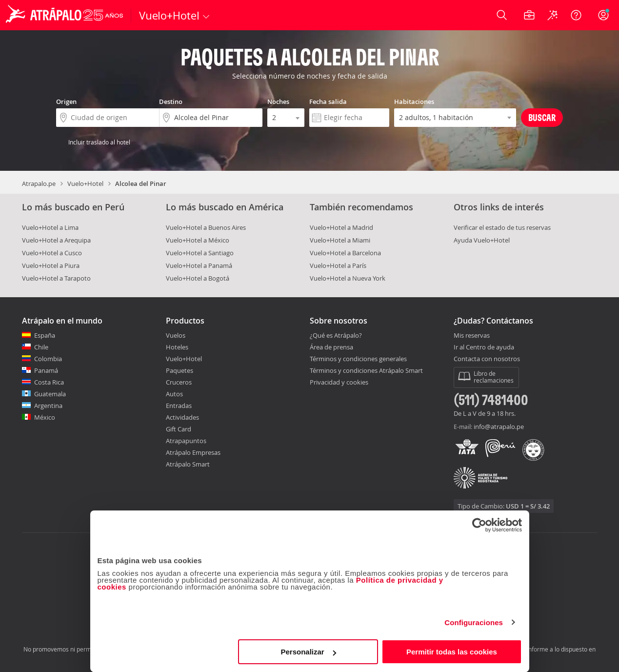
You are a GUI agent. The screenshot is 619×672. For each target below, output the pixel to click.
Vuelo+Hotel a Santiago (200, 253)
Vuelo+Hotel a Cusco (52, 253)
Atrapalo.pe (39, 183)
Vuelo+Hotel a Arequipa (56, 240)
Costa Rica (49, 382)
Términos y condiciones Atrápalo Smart (366, 370)
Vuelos (176, 335)
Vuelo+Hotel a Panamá (199, 265)
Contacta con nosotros (487, 359)
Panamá (46, 370)
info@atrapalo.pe (499, 427)
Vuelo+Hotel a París (338, 265)
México (45, 417)
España (45, 335)
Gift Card (179, 429)
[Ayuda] (576, 15)
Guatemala (50, 394)
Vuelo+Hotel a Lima (50, 227)
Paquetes (180, 370)
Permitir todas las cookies (452, 652)
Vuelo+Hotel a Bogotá (198, 278)
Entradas (179, 406)
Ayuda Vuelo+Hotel (482, 240)
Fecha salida (328, 102)
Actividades (182, 417)
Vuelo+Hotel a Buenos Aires (206, 227)
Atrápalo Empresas (193, 452)
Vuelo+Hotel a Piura (51, 265)
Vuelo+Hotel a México (198, 240)
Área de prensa (331, 347)
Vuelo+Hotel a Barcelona (345, 253)
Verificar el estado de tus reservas (502, 227)
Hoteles (177, 347)
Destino (171, 102)
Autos (174, 394)
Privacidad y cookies (339, 382)
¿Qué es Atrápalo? (336, 335)
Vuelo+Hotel (85, 183)
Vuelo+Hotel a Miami (340, 240)
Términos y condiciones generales (358, 359)
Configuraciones (474, 622)
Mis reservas (472, 336)
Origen (66, 102)
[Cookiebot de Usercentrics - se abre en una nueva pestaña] (479, 525)
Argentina (48, 406)
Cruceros (179, 382)
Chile (41, 347)
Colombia (48, 359)
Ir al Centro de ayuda (484, 347)
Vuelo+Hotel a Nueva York (348, 278)
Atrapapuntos (186, 441)
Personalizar (309, 652)
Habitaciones (414, 102)
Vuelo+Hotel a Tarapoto (56, 278)
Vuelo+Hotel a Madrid (341, 227)
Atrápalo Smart (188, 464)
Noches (278, 102)
